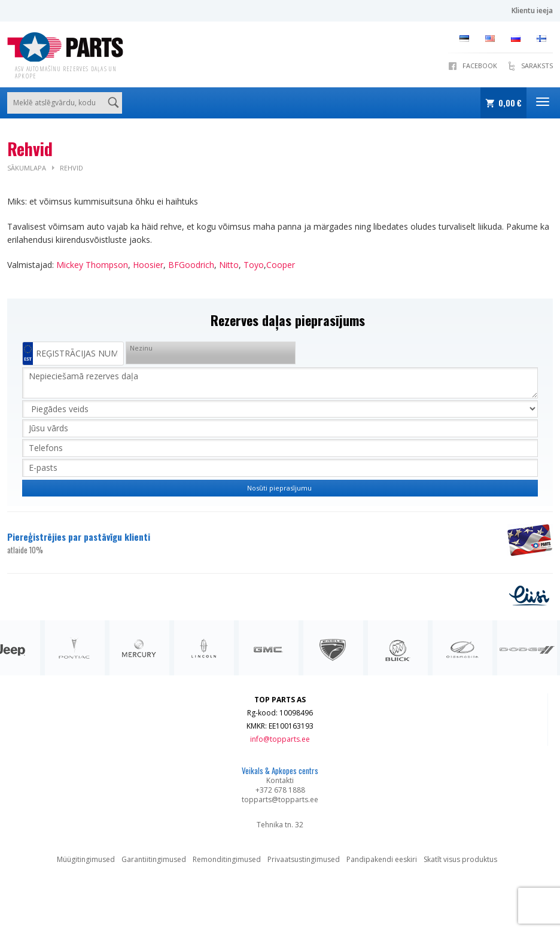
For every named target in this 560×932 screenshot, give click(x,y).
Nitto (229, 265)
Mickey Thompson (92, 265)
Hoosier (148, 265)
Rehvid (71, 168)
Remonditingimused (227, 859)
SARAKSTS (537, 66)
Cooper (281, 265)
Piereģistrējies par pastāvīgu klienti (250, 543)
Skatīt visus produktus (460, 859)
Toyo (254, 265)
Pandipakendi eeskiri (382, 859)
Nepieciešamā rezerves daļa (280, 383)
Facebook (480, 66)
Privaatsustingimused (304, 859)
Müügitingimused (86, 859)
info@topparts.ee (280, 739)
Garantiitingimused (154, 859)
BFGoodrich (191, 265)
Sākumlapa (27, 168)
